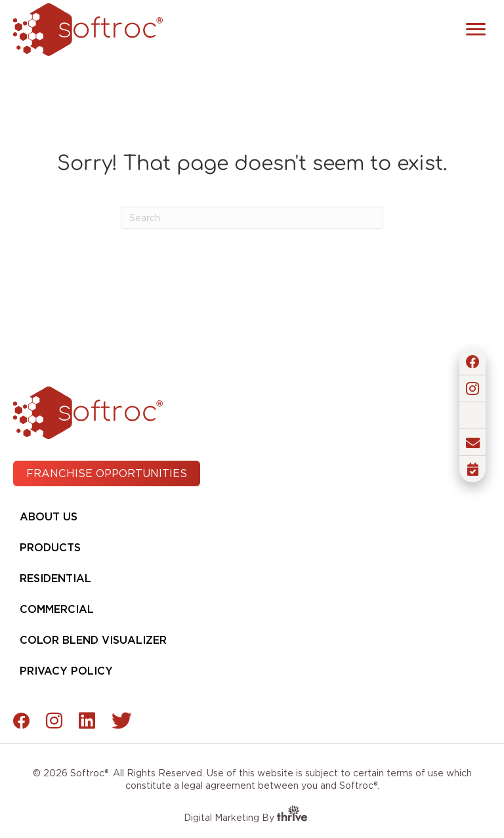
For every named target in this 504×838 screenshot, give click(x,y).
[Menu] (476, 30)
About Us (49, 517)
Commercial (57, 609)
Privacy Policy (66, 671)
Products (50, 548)
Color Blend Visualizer (93, 640)
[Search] (252, 218)
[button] (472, 362)
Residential (55, 578)
